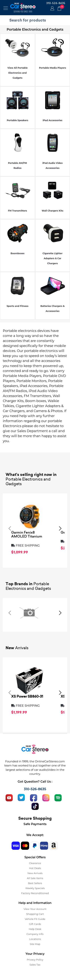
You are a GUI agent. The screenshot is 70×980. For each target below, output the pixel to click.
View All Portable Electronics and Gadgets (18, 73)
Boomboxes (18, 253)
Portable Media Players (53, 68)
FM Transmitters (18, 211)
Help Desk (35, 929)
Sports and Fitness (17, 306)
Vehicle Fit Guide (35, 919)
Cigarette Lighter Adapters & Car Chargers (53, 258)
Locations (35, 939)
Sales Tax (35, 965)
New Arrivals (35, 873)
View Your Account (35, 909)
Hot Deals (35, 868)
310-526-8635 (56, 3)
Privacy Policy (35, 960)
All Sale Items (35, 878)
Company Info (35, 934)
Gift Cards (35, 924)
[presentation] (10, 528)
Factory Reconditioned (35, 893)
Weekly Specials (35, 888)
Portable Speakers (17, 120)
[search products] (36, 20)
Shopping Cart (35, 914)
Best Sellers (35, 883)
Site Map (35, 944)
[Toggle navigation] (6, 8)
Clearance (35, 863)
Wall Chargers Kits (52, 211)
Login (52, 9)
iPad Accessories (53, 120)
